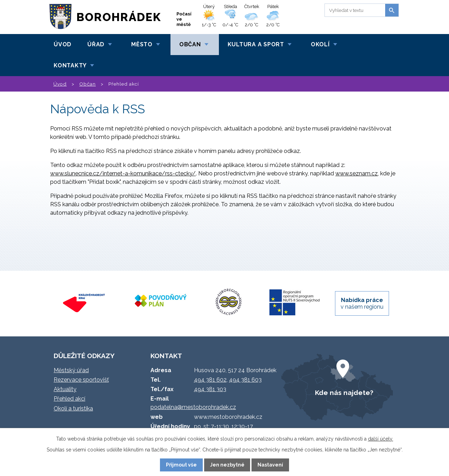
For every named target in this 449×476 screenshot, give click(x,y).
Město (142, 44)
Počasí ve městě (184, 19)
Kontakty (70, 65)
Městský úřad (71, 370)
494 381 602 (210, 380)
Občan (190, 44)
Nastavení (270, 465)
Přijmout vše (181, 465)
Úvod (63, 44)
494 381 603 (245, 380)
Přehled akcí (69, 399)
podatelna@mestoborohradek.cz (193, 407)
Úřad (96, 44)
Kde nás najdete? (344, 393)
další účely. (381, 439)
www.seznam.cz (357, 173)
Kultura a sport (256, 44)
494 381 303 (210, 389)
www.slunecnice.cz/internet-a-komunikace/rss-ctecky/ (123, 173)
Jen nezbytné (227, 465)
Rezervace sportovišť (81, 380)
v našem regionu (362, 303)
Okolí (320, 44)
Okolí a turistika (73, 408)
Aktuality (65, 389)
